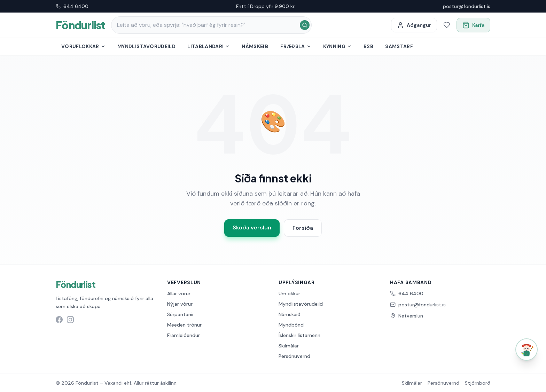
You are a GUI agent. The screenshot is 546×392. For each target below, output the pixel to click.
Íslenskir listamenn (299, 335)
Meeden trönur (184, 325)
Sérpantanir (181, 314)
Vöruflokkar (83, 46)
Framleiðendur (184, 335)
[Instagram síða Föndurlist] (70, 320)
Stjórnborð (478, 383)
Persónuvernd (294, 356)
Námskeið (255, 46)
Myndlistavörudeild (146, 46)
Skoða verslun (252, 228)
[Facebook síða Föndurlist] (59, 320)
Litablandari (209, 46)
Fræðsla (296, 46)
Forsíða (303, 228)
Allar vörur (179, 293)
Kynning (337, 46)
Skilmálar (289, 346)
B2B (368, 46)
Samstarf (399, 46)
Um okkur (289, 293)
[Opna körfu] (473, 25)
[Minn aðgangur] (414, 25)
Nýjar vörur (180, 304)
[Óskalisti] (447, 25)
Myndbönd (291, 325)
